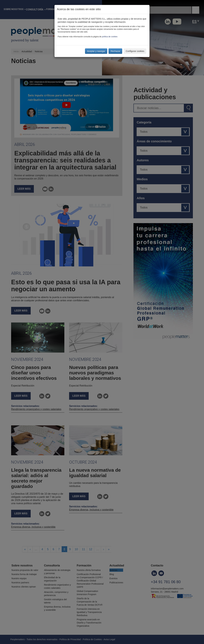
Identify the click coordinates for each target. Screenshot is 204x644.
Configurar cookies (135, 51)
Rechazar (115, 51)
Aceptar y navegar (96, 51)
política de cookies (110, 37)
